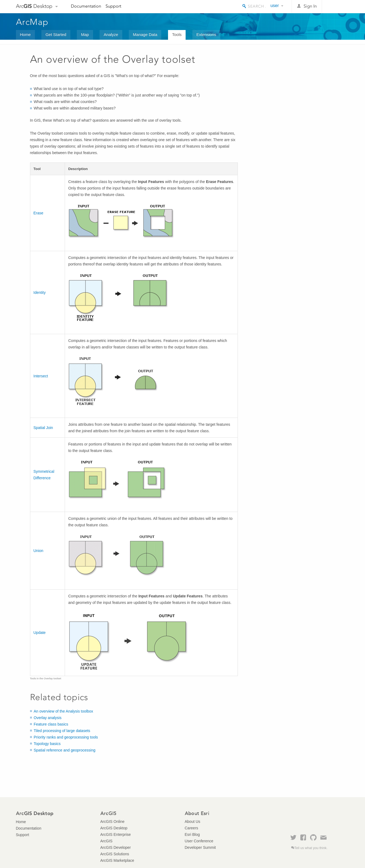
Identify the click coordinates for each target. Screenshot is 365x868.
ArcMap (32, 22)
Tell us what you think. (311, 848)
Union (39, 551)
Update (40, 633)
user (274, 6)
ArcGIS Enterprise (116, 834)
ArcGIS (106, 841)
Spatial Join (43, 428)
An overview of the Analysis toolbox (63, 711)
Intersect (41, 376)
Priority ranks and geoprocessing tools (66, 737)
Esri (338, 6)
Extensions (206, 34)
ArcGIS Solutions (115, 854)
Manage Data (145, 34)
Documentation (86, 6)
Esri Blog (192, 834)
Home (25, 34)
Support (113, 6)
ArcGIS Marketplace (117, 860)
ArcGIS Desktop (114, 828)
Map (85, 34)
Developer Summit (200, 847)
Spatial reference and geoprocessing (65, 750)
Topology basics (47, 744)
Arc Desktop (34, 6)
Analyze (111, 34)
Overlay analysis (48, 718)
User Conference (199, 841)
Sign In (310, 6)
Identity (40, 292)
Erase (39, 213)
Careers (192, 828)
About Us (193, 822)
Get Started (56, 34)
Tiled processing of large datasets (62, 731)
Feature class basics (51, 724)
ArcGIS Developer (116, 847)
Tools (177, 34)
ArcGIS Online (112, 822)
